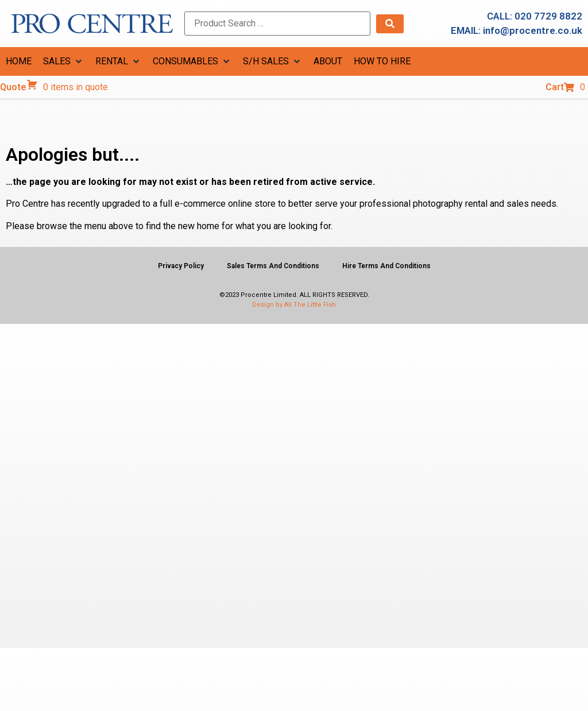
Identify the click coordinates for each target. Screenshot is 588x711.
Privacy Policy (181, 266)
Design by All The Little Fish (294, 305)
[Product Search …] (277, 24)
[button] (63, 61)
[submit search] (390, 24)
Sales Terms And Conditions (273, 266)
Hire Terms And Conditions (386, 266)
